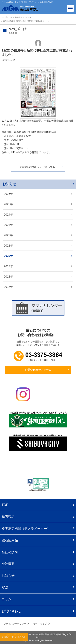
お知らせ (9, 184)
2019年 (8, 266)
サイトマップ (40, 624)
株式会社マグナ (38, 465)
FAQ (5, 588)
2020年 (8, 256)
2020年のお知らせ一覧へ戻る (37, 167)
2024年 (8, 215)
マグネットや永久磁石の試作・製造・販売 (42, 634)
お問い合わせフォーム (38, 370)
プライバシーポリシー (15, 624)
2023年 (8, 225)
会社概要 (8, 564)
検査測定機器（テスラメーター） (26, 529)
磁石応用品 (10, 540)
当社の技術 (10, 552)
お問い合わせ (11, 611)
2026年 (8, 194)
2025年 (8, 204)
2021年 (8, 246)
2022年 (8, 235)
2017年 (8, 287)
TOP (5, 505)
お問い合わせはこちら (14, 637)
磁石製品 (8, 517)
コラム (6, 599)
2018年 (8, 277)
